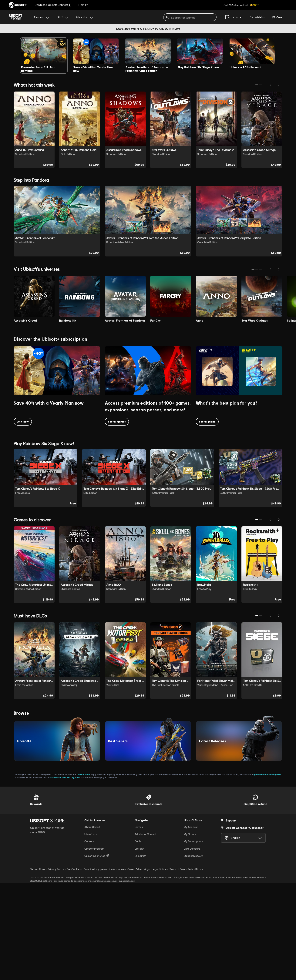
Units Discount (192, 946)
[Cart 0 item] (277, 17)
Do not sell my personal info (99, 967)
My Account (191, 924)
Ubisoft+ (139, 946)
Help (83, 5)
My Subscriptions (193, 939)
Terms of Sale (177, 967)
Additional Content (145, 932)
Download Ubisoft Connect (53, 5)
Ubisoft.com (91, 932)
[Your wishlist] (258, 17)
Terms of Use (37, 967)
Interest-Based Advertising (133, 967)
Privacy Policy (56, 967)
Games (139, 924)
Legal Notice (159, 967)
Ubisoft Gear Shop (97, 953)
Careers (89, 939)
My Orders (190, 932)
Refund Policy (195, 967)
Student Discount (193, 953)
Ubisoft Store (83, 872)
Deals (138, 939)
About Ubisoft (92, 924)
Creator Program (94, 946)
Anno (78, 875)
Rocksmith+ (141, 953)
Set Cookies (74, 967)
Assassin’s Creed (58, 875)
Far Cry (71, 875)
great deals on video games (267, 872)
